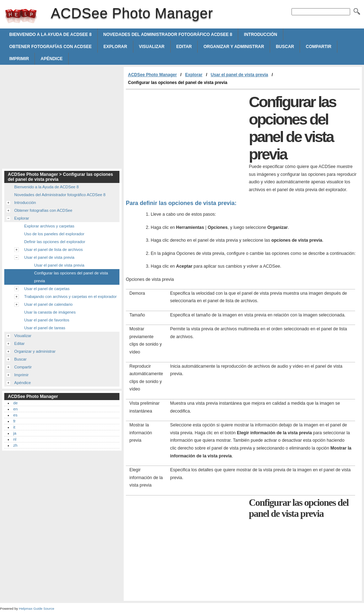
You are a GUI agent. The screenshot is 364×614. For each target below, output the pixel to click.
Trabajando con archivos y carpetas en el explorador (70, 296)
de (15, 403)
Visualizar (152, 47)
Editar (184, 47)
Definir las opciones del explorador (55, 242)
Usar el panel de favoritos (47, 320)
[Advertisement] (186, 143)
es (15, 415)
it (14, 427)
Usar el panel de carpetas (47, 289)
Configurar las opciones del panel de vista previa (71, 277)
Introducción (260, 35)
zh (15, 445)
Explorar (115, 47)
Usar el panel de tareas (45, 328)
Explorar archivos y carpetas (49, 226)
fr (14, 421)
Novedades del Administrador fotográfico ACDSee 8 (168, 35)
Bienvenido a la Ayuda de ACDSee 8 (50, 35)
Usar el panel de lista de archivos (53, 250)
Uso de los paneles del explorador (54, 234)
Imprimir (19, 59)
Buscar (285, 47)
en (15, 409)
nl (15, 439)
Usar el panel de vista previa (239, 75)
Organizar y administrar (234, 47)
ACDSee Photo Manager (21, 16)
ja (15, 433)
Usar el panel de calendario (48, 304)
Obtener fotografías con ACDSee (50, 47)
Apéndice (52, 59)
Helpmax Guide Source (36, 608)
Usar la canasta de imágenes (50, 312)
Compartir (318, 47)
